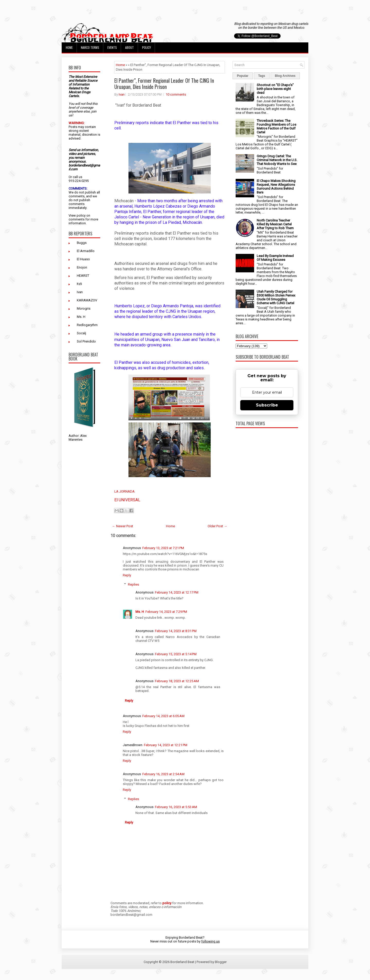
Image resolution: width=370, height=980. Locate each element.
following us (210, 941)
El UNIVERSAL (127, 500)
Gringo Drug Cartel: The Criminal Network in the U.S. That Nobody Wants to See (277, 160)
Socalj (81, 333)
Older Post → (217, 526)
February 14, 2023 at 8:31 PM (176, 631)
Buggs (82, 243)
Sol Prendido (86, 341)
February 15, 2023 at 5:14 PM (176, 654)
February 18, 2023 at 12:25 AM (177, 681)
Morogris (84, 308)
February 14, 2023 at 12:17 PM (177, 592)
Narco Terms (90, 47)
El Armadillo (86, 251)
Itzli (79, 284)
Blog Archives (285, 76)
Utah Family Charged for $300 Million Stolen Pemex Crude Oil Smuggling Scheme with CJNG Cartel (276, 297)
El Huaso (83, 259)
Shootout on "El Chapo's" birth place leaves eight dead (275, 89)
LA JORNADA (124, 491)
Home (69, 47)
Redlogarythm (87, 325)
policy (81, 215)
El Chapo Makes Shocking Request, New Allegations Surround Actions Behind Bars (276, 187)
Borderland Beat (182, 962)
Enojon (82, 267)
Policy (146, 47)
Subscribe (267, 405)
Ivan (80, 292)
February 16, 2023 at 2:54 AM (163, 774)
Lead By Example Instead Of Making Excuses (275, 258)
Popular (243, 76)
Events (112, 47)
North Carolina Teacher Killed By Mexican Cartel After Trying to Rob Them (275, 224)
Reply (127, 575)
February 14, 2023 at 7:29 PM (166, 612)
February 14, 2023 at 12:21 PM (166, 745)
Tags (262, 76)
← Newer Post (123, 526)
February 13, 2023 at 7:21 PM (163, 548)
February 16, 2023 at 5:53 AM (176, 807)
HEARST (83, 276)
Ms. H (81, 317)
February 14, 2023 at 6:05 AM (163, 716)
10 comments (176, 94)
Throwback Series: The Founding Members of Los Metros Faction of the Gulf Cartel (276, 126)
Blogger (221, 962)
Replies (133, 584)
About (129, 47)
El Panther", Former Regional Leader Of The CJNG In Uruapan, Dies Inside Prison (164, 84)
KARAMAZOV (87, 300)
